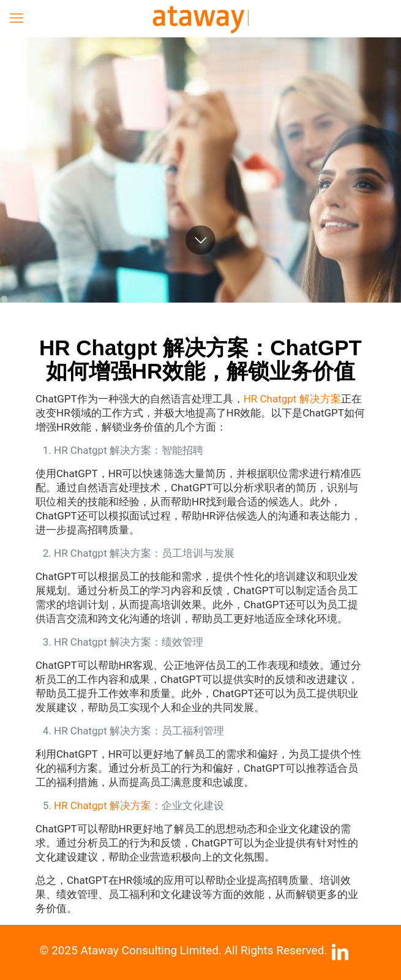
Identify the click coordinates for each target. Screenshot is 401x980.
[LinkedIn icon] (340, 956)
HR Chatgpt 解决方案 (292, 399)
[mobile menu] (17, 18)
